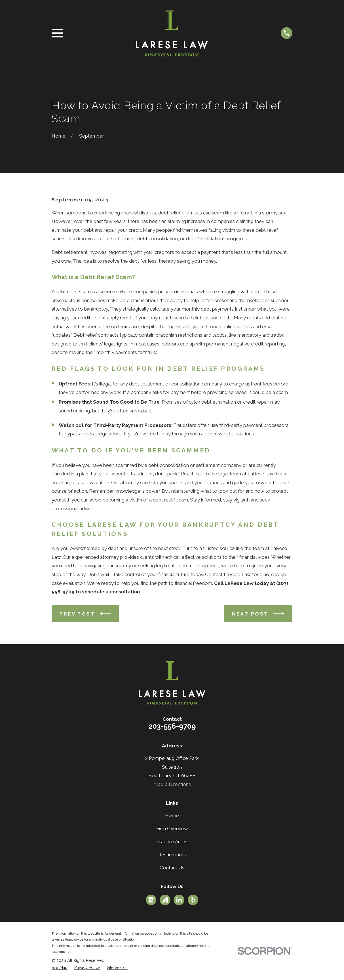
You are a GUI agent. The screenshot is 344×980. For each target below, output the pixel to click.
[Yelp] (193, 900)
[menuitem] (60, 968)
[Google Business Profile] (151, 900)
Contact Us (172, 868)
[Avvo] (165, 900)
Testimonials (172, 855)
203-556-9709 (172, 726)
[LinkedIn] (179, 900)
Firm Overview (172, 829)
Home (172, 815)
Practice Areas (172, 842)
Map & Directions (172, 784)
